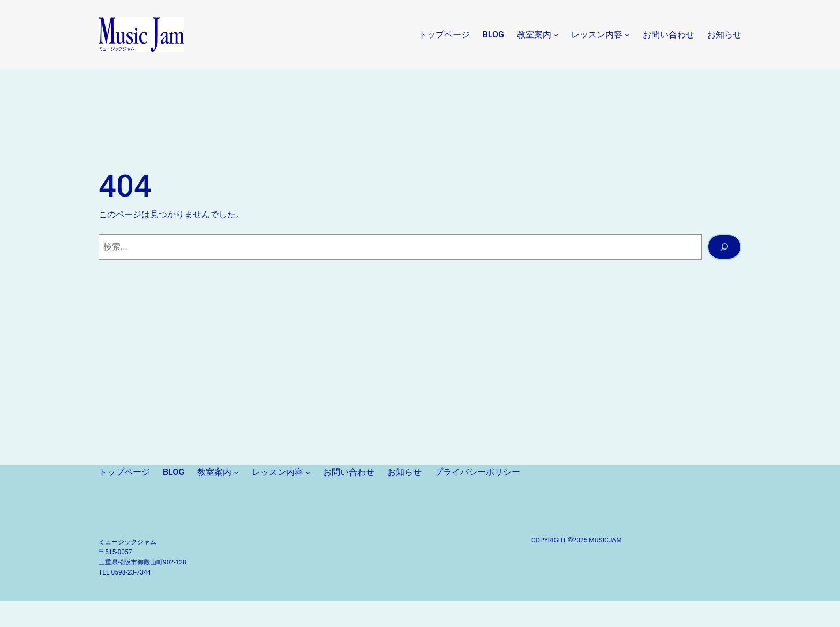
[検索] (724, 247)
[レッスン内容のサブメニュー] (627, 35)
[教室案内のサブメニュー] (556, 35)
